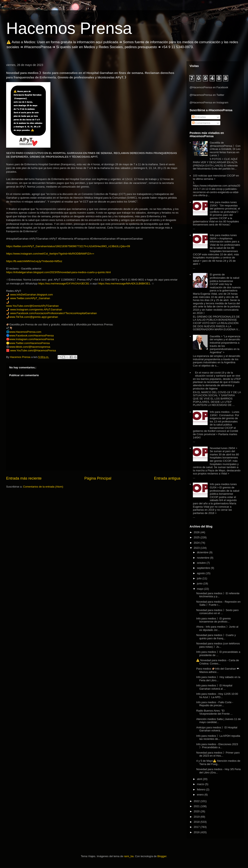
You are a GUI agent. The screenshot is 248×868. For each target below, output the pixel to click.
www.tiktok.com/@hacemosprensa (30, 347)
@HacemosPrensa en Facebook (209, 87)
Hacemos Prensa (69, 28)
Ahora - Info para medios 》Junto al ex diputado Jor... (217, 628)
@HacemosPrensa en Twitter (207, 95)
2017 (197, 827)
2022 (197, 801)
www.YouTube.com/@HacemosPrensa (33, 350)
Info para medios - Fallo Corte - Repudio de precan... (215, 704)
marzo (201, 784)
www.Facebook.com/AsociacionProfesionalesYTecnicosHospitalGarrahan (54, 313)
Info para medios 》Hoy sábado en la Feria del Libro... (218, 679)
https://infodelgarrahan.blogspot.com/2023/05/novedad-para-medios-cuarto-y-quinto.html (58, 272)
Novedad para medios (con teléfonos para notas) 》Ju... (218, 645)
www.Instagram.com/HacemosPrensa (32, 339)
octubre (202, 563)
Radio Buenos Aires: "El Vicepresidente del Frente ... (214, 712)
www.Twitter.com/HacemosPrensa (30, 343)
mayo (201, 589)
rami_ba (129, 856)
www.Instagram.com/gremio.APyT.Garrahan (36, 310)
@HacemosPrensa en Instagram (209, 102)
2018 (197, 822)
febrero (202, 789)
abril (200, 779)
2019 (197, 817)
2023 (197, 548)
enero (201, 795)
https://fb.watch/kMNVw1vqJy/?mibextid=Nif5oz (34, 261)
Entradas (199, 117)
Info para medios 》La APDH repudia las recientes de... (218, 737)
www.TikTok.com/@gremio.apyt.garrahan (34, 317)
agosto (201, 573)
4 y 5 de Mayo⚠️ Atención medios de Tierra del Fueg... (218, 762)
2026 (197, 532)
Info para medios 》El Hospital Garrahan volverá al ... (214, 687)
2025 (197, 537)
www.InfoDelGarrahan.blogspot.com (32, 295)
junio (200, 583)
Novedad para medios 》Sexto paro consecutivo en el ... (217, 612)
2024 (197, 543)
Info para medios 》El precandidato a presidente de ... (218, 654)
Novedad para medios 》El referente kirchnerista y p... (218, 595)
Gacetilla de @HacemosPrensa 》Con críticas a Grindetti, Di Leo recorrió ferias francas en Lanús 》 (225, 149)
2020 (197, 811)
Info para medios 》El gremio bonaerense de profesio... (213, 620)
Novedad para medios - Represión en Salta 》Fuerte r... (218, 603)
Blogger (162, 856)
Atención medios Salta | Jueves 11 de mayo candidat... (218, 721)
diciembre (203, 552)
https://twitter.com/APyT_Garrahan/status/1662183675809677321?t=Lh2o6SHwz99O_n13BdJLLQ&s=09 (68, 246)
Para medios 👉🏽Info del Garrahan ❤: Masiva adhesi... (218, 670)
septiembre (204, 568)
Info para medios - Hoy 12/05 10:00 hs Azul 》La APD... (217, 695)
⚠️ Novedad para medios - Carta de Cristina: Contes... (217, 662)
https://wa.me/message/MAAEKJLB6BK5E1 (124, 283)
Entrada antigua (167, 478)
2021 (197, 806)
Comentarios (201, 123)
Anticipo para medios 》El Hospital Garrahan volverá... (217, 729)
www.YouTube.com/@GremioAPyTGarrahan (32, 306)
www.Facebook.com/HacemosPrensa (32, 336)
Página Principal (98, 478)
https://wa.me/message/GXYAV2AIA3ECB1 (64, 283)
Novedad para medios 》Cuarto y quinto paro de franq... (216, 637)
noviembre (204, 558)
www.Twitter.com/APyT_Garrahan (30, 298)
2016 (197, 832)
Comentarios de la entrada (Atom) (43, 487)
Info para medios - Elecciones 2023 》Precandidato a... (217, 746)
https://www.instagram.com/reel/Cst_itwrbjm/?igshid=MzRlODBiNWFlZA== (50, 254)
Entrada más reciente (24, 478)
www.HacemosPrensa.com (25, 332)
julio (200, 578)
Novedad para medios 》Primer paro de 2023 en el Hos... (218, 754)
